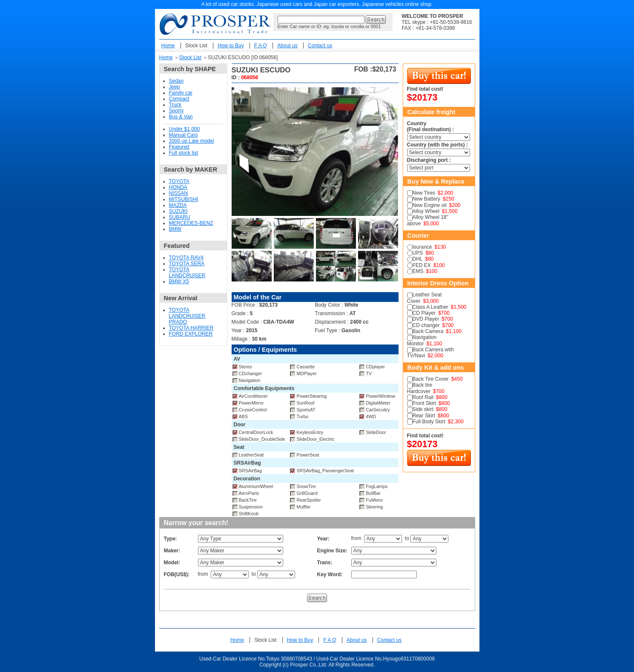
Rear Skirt (424, 416)
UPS (418, 253)
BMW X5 (179, 281)
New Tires (424, 193)
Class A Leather (430, 307)
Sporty (176, 111)
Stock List (196, 46)
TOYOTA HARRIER (191, 328)
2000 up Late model (192, 141)
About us (287, 46)
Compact (179, 99)
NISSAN (179, 193)
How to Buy (231, 46)
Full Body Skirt (429, 422)
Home (168, 46)
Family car (181, 93)
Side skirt (423, 409)
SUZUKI (178, 211)
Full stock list (184, 153)
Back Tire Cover (431, 379)
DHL (418, 259)
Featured (179, 147)
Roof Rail (423, 397)
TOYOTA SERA (187, 264)
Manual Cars (184, 135)
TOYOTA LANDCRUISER (187, 273)
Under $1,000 (185, 129)
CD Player (424, 313)
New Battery (426, 199)
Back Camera (428, 331)
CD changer (426, 325)
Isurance (422, 247)
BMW (175, 229)
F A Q (261, 46)
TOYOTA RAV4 (186, 258)
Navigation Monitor (422, 340)
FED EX (422, 265)
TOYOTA (179, 181)
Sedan (176, 81)
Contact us (320, 46)
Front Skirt (424, 403)
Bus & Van (181, 117)
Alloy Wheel (426, 211)
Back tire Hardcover (420, 388)
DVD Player (426, 319)
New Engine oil (430, 205)
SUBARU (180, 217)
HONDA (178, 187)
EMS (418, 271)
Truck (175, 105)
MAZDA (178, 205)
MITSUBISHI (184, 199)
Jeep (175, 87)
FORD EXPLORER (191, 334)
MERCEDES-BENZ (191, 223)
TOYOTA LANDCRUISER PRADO (187, 316)
